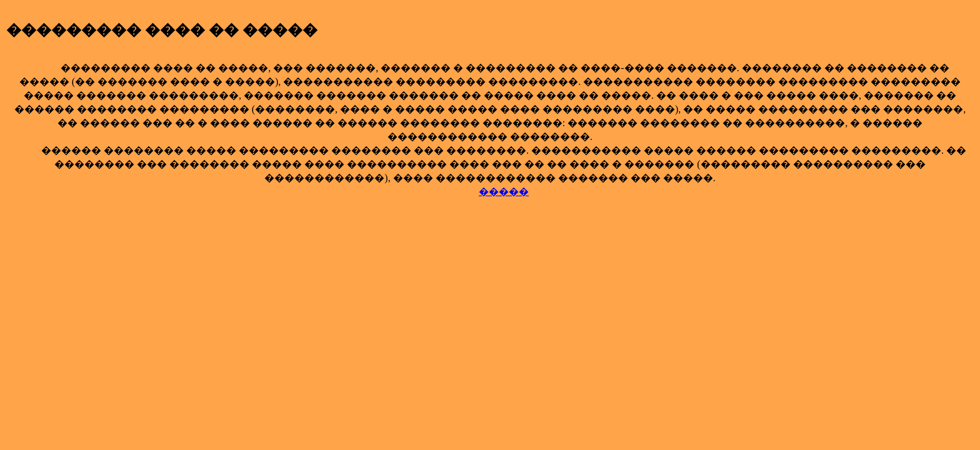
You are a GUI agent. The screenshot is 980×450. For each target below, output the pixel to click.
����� (504, 192)
